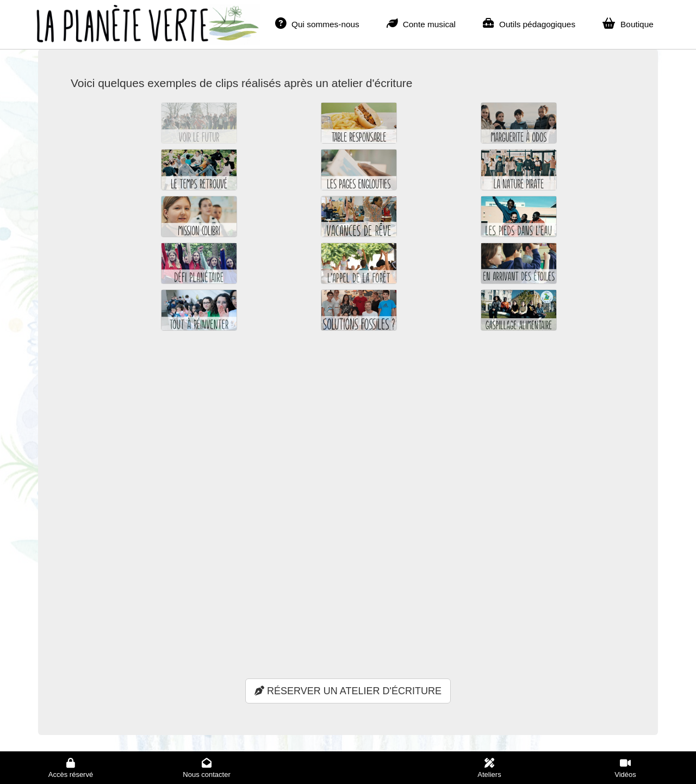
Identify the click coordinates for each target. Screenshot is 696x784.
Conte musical (421, 23)
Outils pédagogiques (529, 23)
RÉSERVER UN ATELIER (348, 691)
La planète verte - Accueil (131, 19)
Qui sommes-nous (317, 23)
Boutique (628, 23)
